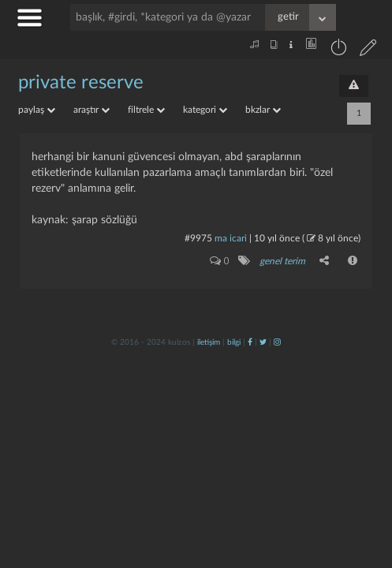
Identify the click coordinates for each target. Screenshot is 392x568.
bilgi (234, 342)
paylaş (37, 110)
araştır (91, 110)
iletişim (209, 342)
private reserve (81, 83)
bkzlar (263, 110)
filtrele (146, 110)
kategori (205, 110)
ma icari (231, 238)
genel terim (282, 261)
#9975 (198, 238)
